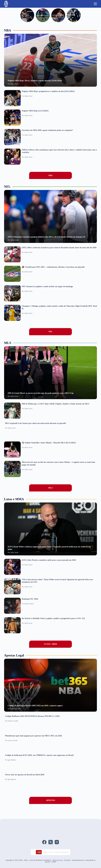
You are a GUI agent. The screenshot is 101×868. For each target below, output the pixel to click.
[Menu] (95, 4)
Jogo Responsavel (78, 860)
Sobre (26, 860)
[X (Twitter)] (51, 842)
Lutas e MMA (60, 16)
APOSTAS (50, 803)
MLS (41, 16)
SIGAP (54, 862)
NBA (24, 16)
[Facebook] (44, 842)
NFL (77, 16)
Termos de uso (58, 860)
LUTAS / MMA (51, 646)
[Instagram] (57, 842)
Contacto (67, 860)
